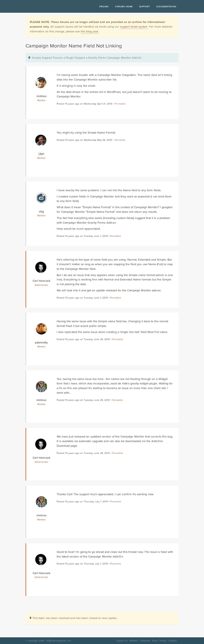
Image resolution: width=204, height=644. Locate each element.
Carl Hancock (42, 281)
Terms (155, 641)
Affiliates (134, 641)
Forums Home (124, 7)
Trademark (145, 641)
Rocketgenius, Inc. (62, 641)
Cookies (173, 641)
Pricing (104, 7)
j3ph (41, 154)
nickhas (41, 96)
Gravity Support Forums (47, 58)
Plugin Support (75, 58)
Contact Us (122, 641)
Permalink (120, 104)
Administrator (41, 285)
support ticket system (134, 27)
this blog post (89, 31)
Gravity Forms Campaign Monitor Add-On (115, 58)
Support (145, 7)
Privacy (163, 641)
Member (42, 100)
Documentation (166, 7)
